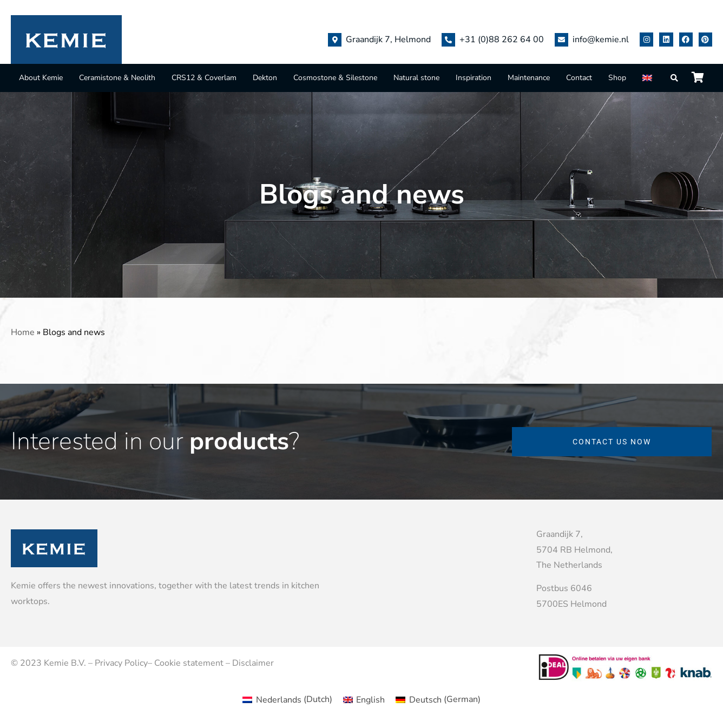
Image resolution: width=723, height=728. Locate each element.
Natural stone (416, 78)
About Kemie (41, 78)
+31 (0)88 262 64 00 (502, 40)
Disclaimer (253, 663)
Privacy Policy (121, 663)
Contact (579, 78)
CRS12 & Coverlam (204, 78)
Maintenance (529, 78)
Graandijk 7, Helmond (388, 40)
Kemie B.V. (65, 663)
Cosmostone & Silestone (335, 78)
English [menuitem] (370, 700)
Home (23, 332)
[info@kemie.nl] (561, 40)
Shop (617, 78)
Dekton (265, 78)
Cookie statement (189, 663)
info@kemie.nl (601, 40)
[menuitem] (648, 78)
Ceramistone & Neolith (117, 78)
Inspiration (474, 78)
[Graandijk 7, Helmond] (335, 40)
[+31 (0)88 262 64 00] (448, 40)
